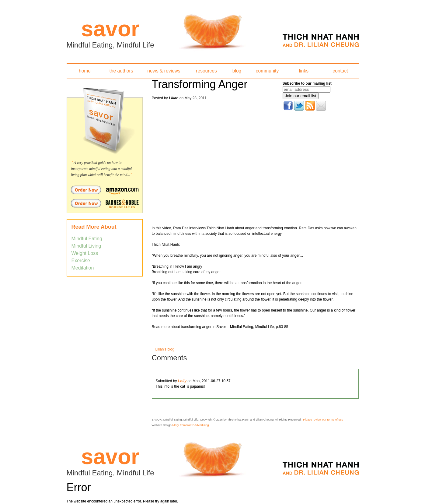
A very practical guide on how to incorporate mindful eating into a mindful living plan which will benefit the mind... (102, 169)
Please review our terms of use (323, 419)
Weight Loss (85, 253)
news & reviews (164, 71)
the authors (121, 71)
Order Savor (105, 190)
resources (206, 71)
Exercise (81, 261)
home (85, 71)
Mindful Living (86, 246)
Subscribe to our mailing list (307, 83)
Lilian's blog (165, 349)
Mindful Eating (87, 239)
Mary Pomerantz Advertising (191, 425)
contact (340, 71)
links (304, 71)
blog (237, 71)
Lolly (182, 381)
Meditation (83, 268)
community (267, 71)
